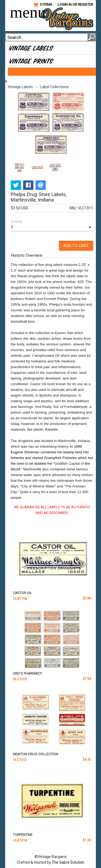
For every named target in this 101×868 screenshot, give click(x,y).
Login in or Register (75, 4)
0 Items (43, 5)
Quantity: (17, 222)
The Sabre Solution (68, 862)
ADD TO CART (76, 246)
